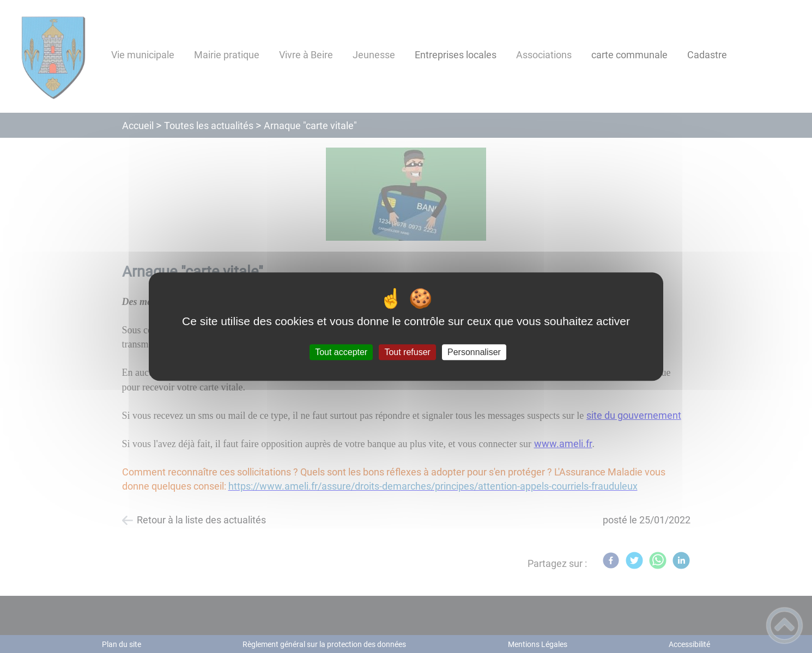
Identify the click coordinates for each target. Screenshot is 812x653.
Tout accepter (341, 352)
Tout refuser (407, 352)
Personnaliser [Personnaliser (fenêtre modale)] (474, 352)
